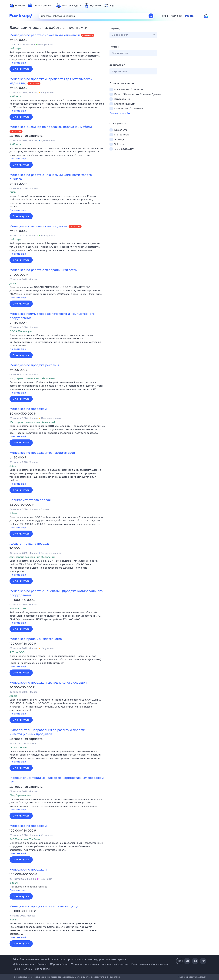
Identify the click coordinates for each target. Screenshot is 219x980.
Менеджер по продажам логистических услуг (44, 906)
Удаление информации (115, 964)
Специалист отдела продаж (30, 500)
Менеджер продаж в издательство (36, 639)
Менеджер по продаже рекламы (34, 365)
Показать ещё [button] (18, 63)
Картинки (176, 16)
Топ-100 (27, 969)
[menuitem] (17, 6)
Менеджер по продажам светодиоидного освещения (50, 683)
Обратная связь (59, 964)
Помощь (42, 964)
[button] (57, 58)
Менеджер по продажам (28, 409)
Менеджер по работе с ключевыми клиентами (45, 35)
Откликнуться (21, 69)
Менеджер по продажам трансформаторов (42, 453)
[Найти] (151, 16)
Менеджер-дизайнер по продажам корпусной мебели (51, 127)
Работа (189, 16)
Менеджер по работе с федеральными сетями (44, 270)
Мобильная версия (23, 964)
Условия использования (85, 964)
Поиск (164, 16)
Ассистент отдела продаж (29, 544)
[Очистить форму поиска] (145, 16)
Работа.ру (201, 977)
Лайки (16, 969)
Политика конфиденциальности (150, 964)
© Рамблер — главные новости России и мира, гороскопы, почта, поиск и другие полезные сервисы (70, 959)
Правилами (114, 977)
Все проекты (42, 969)
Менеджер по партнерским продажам (38, 226)
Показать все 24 (120, 113)
